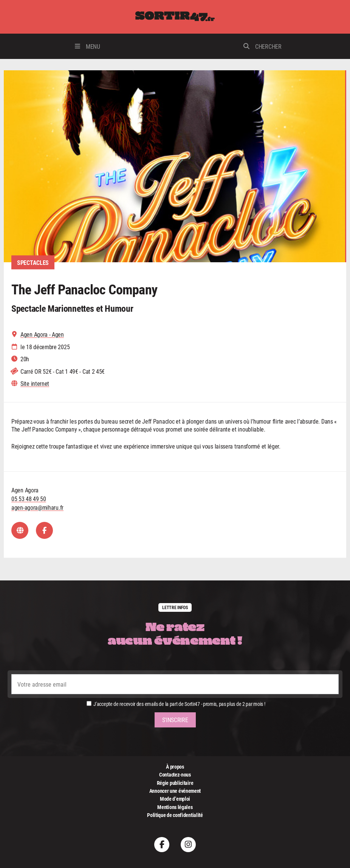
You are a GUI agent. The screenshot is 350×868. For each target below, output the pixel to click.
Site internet (35, 384)
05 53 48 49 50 (29, 499)
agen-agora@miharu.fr (37, 507)
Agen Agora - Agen (42, 334)
